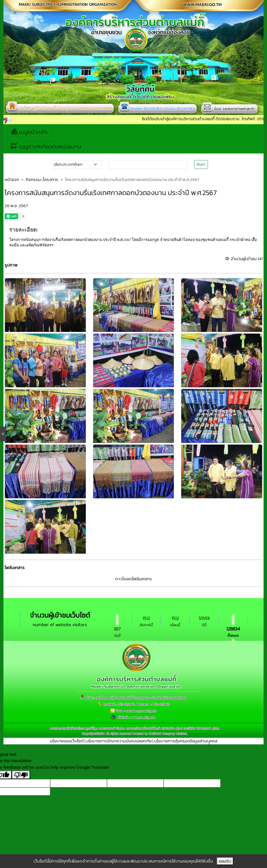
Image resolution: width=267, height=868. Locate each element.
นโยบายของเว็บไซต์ (67, 741)
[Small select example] (76, 165)
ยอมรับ (225, 861)
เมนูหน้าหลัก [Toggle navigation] (29, 132)
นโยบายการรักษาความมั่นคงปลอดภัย (119, 741)
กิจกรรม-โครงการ (42, 179)
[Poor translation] (21, 775)
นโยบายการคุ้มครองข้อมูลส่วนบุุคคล (186, 741)
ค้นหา (201, 165)
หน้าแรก (12, 179)
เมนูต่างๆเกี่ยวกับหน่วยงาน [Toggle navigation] (46, 146)
